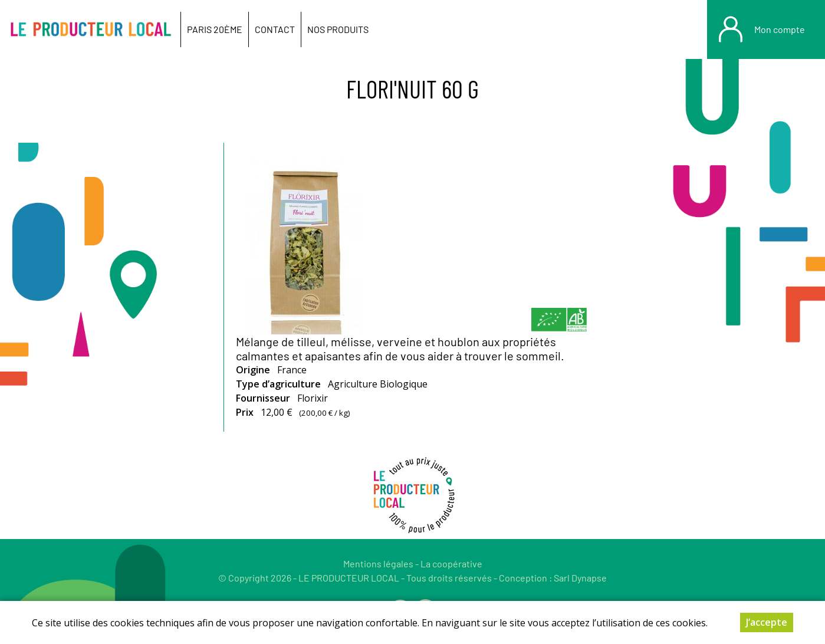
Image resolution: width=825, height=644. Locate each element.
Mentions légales (378, 563)
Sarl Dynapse (580, 578)
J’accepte (767, 622)
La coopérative (451, 563)
